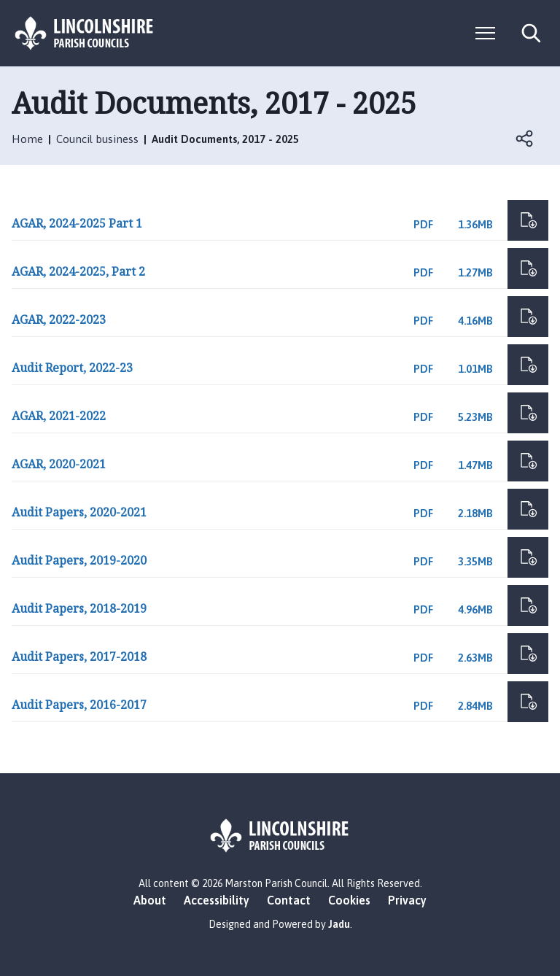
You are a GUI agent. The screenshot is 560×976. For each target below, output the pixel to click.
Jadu (339, 924)
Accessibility (217, 900)
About (150, 900)
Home (27, 139)
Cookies (349, 900)
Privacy (407, 900)
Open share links (525, 139)
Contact (289, 900)
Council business (97, 139)
